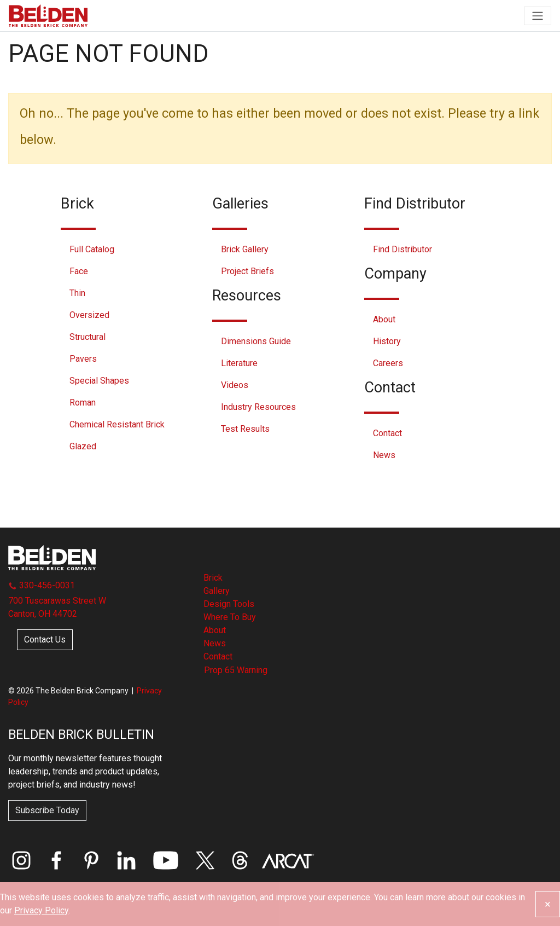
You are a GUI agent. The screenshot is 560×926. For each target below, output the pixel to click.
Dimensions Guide (256, 341)
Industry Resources (258, 407)
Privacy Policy (41, 910)
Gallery (217, 591)
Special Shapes (99, 381)
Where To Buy (230, 617)
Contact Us (45, 639)
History (387, 341)
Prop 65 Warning (236, 670)
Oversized (89, 315)
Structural (87, 337)
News (384, 455)
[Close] (548, 904)
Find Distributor (402, 249)
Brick (213, 578)
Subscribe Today (47, 810)
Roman (83, 403)
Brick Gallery (245, 249)
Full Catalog (92, 249)
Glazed (83, 446)
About (384, 319)
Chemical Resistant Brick (117, 424)
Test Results (245, 429)
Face (79, 271)
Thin (77, 293)
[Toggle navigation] (538, 16)
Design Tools (229, 604)
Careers (388, 363)
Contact (387, 433)
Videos (235, 385)
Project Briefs (247, 271)
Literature (239, 363)
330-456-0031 (42, 585)
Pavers (83, 359)
